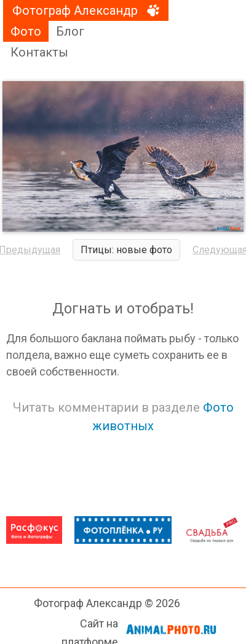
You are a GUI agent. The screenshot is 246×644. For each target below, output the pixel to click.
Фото (26, 31)
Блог (70, 31)
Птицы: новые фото (126, 250)
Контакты (39, 52)
